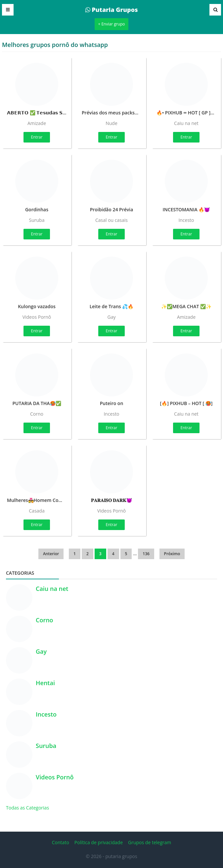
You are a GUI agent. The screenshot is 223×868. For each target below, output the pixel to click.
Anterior (51, 554)
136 (146, 554)
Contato (61, 842)
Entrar (37, 137)
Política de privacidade (99, 842)
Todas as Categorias (27, 808)
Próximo (172, 554)
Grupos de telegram (150, 842)
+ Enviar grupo (111, 24)
